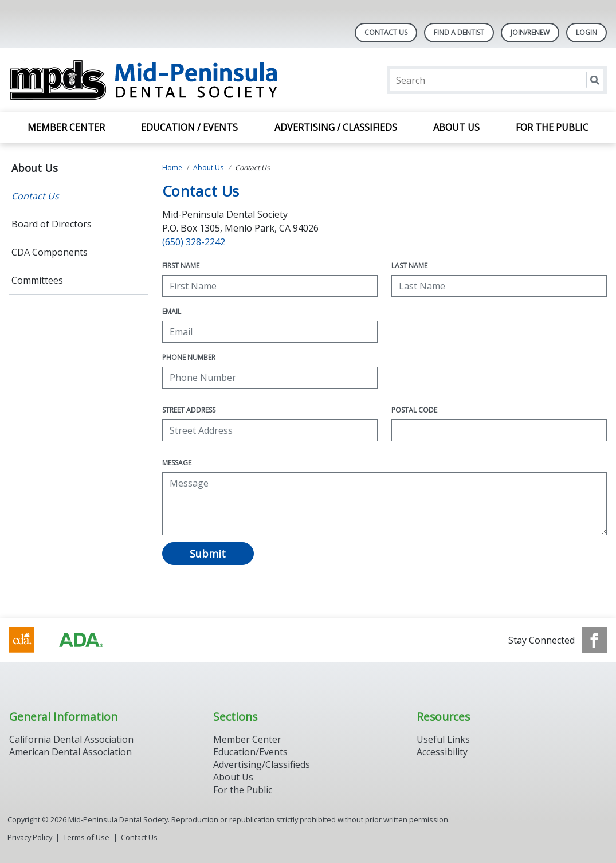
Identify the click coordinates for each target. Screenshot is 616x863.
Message (177, 463)
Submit (208, 554)
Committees (37, 280)
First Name (181, 266)
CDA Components (50, 252)
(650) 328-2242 (194, 242)
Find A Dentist (459, 32)
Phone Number (189, 357)
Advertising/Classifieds (262, 764)
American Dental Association (70, 752)
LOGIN (586, 32)
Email (172, 311)
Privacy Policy (30, 837)
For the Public (552, 127)
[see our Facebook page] (594, 640)
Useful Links (443, 739)
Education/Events (250, 752)
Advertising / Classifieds (336, 127)
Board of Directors (52, 224)
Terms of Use (86, 837)
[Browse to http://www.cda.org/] (67, 640)
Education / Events (189, 127)
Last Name (409, 266)
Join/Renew (530, 32)
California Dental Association (71, 739)
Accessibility (442, 752)
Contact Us (386, 32)
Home (172, 168)
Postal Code (414, 410)
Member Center (66, 127)
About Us (456, 127)
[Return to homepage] (157, 80)
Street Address (189, 410)
